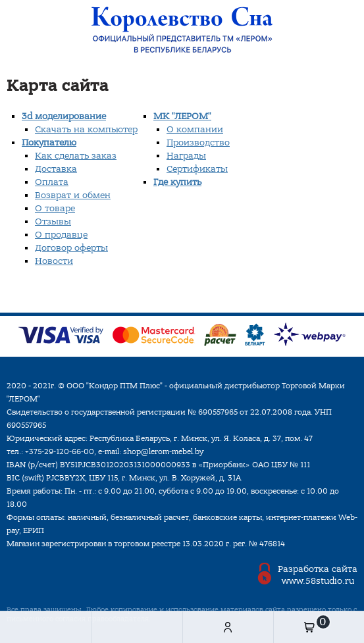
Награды (186, 156)
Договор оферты (71, 248)
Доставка (56, 169)
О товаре (55, 208)
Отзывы (53, 221)
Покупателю (49, 142)
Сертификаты (197, 169)
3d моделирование (64, 116)
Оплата (52, 182)
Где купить (177, 182)
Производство (198, 142)
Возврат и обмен (73, 195)
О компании (195, 129)
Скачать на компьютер (86, 129)
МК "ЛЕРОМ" (182, 116)
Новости (54, 261)
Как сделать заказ (76, 156)
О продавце (61, 235)
